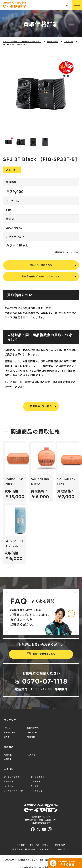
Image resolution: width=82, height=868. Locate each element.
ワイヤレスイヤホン (17, 795)
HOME (8, 738)
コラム (8, 750)
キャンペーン (42, 744)
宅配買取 (10, 769)
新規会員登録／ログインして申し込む (41, 284)
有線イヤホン (13, 801)
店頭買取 (10, 775)
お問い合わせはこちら (44, 662)
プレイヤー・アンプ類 (19, 813)
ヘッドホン (11, 807)
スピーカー (49, 801)
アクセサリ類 (50, 813)
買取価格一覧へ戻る (41, 414)
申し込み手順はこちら (41, 271)
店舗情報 (39, 750)
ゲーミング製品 (51, 795)
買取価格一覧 (13, 744)
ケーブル (47, 807)
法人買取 (38, 769)
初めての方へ (42, 738)
